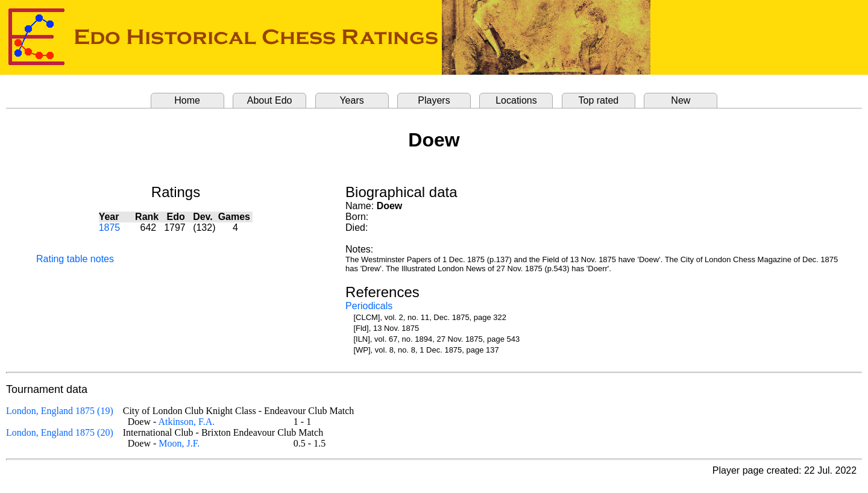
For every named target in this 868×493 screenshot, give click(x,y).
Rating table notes (75, 259)
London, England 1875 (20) (60, 432)
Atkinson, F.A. (186, 422)
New (681, 100)
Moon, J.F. (179, 443)
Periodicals (369, 306)
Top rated (599, 100)
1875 (110, 228)
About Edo (270, 100)
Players (434, 100)
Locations (516, 100)
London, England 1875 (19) (60, 411)
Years (351, 100)
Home (187, 100)
